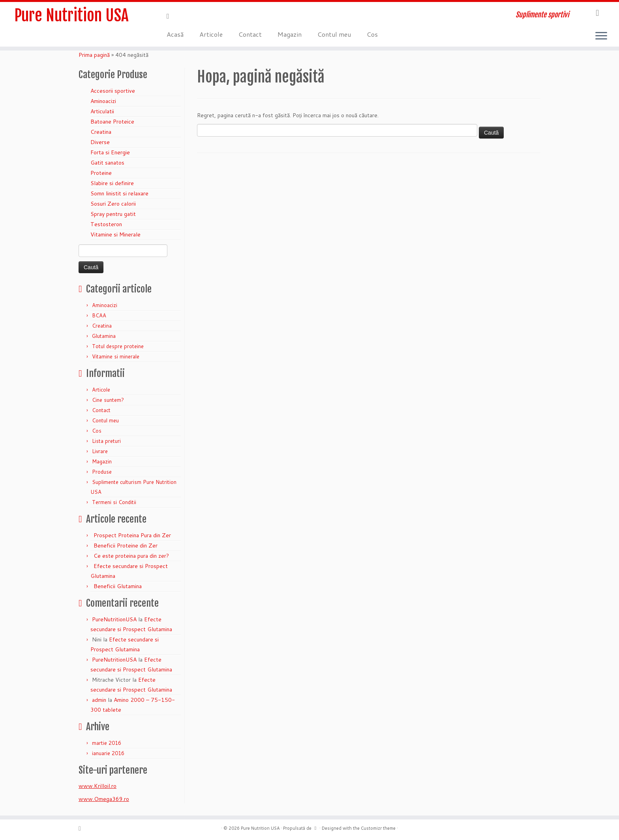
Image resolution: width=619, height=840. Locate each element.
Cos (372, 34)
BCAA (99, 315)
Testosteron (106, 224)
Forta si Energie (110, 152)
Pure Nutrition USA (71, 16)
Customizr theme (378, 828)
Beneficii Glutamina (118, 586)
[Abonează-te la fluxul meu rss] (171, 16)
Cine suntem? (108, 400)
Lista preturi (106, 441)
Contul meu (334, 34)
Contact (250, 34)
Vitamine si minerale (116, 356)
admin (99, 700)
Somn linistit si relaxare (119, 193)
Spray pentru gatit (113, 214)
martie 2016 (107, 743)
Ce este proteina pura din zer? (131, 556)
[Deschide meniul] (601, 36)
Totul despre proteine (118, 346)
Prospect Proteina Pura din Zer (132, 535)
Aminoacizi (103, 101)
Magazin (290, 34)
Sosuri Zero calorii (113, 204)
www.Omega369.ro (104, 799)
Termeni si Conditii (114, 502)
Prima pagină (94, 55)
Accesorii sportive (113, 91)
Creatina (101, 132)
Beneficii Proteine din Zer (126, 546)
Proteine (101, 173)
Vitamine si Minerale (115, 234)
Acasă (175, 34)
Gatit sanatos (107, 163)
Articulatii (102, 111)
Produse (102, 472)
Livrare (100, 451)
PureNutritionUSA (114, 619)
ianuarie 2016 (108, 753)
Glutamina (104, 336)
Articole (211, 34)
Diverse (100, 142)
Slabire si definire (112, 183)
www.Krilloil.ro (98, 786)
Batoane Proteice (112, 122)
